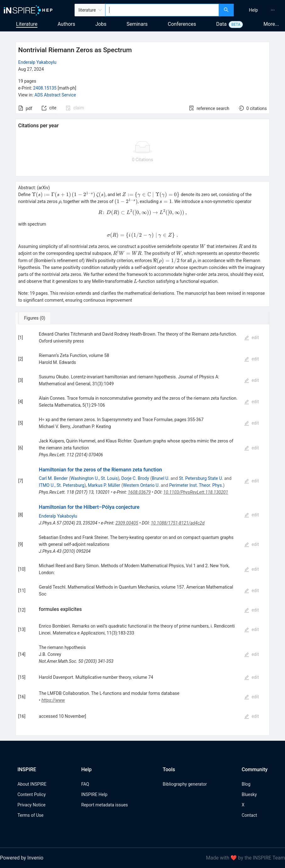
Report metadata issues (104, 805)
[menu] (260, 10)
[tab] (36, 318)
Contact (249, 815)
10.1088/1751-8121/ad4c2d (178, 523)
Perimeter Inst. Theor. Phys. (196, 485)
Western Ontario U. (141, 485)
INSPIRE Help (94, 794)
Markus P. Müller (104, 485)
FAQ (85, 784)
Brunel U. (161, 478)
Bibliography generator (185, 784)
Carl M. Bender (53, 478)
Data (221, 24)
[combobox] (162, 10)
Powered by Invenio (22, 858)
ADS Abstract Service (55, 95)
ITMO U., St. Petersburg (62, 485)
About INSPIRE (32, 784)
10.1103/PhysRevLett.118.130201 (196, 492)
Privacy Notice (31, 805)
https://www (53, 700)
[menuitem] (253, 10)
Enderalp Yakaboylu (37, 62)
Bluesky (249, 794)
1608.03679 (139, 492)
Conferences (182, 24)
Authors (66, 24)
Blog (246, 784)
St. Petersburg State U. (201, 478)
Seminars (137, 24)
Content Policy (31, 794)
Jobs (101, 24)
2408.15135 (45, 88)
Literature (27, 24)
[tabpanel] (143, 530)
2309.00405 (127, 523)
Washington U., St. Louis (94, 478)
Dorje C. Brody (135, 478)
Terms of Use (30, 815)
